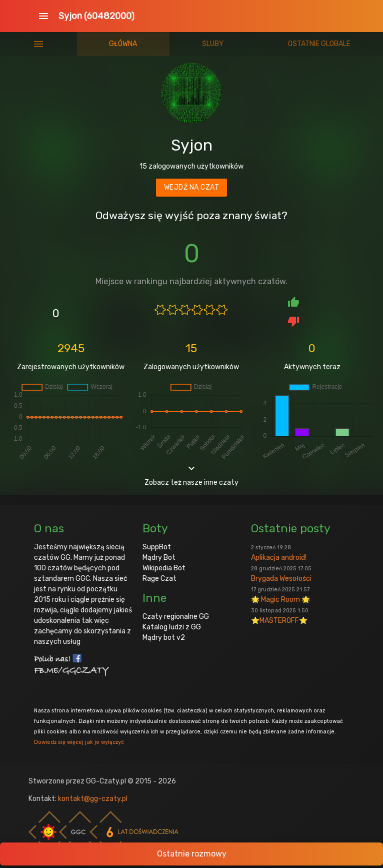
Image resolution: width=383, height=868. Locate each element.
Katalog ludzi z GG (172, 627)
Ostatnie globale (319, 44)
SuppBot (157, 547)
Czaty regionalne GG (176, 617)
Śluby (213, 44)
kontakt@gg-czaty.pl (93, 799)
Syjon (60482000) (96, 16)
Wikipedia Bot (164, 568)
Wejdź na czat (192, 187)
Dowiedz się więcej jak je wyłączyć (79, 742)
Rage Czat (159, 579)
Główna (123, 44)
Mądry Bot (159, 558)
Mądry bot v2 (164, 638)
